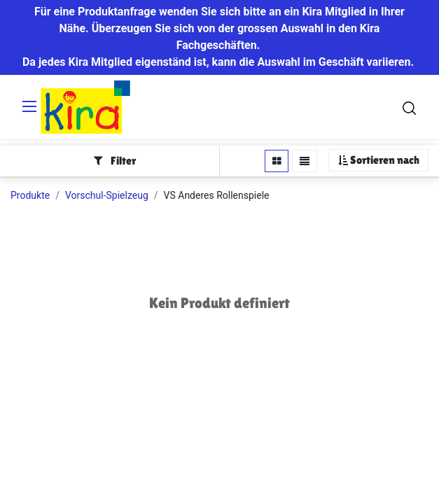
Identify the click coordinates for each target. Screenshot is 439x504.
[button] (378, 161)
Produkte (30, 195)
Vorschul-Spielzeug (107, 195)
